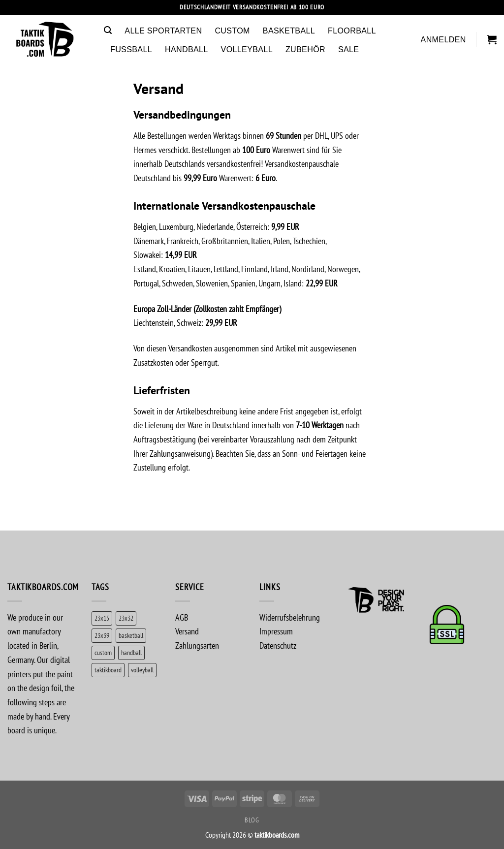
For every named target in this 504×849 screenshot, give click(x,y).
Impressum (276, 631)
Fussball (131, 49)
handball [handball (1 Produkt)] (131, 652)
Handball (187, 49)
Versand (187, 631)
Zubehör (305, 49)
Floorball (352, 31)
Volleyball (247, 49)
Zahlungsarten (197, 645)
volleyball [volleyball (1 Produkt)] (142, 670)
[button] (108, 30)
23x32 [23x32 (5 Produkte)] (126, 618)
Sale (348, 49)
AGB (182, 617)
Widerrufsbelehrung (290, 617)
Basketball (289, 31)
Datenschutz (278, 645)
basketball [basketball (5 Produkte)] (131, 635)
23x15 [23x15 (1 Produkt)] (102, 618)
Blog (252, 820)
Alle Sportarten (163, 31)
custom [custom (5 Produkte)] (103, 652)
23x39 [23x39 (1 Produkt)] (102, 635)
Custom (232, 31)
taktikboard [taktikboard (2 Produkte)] (108, 670)
